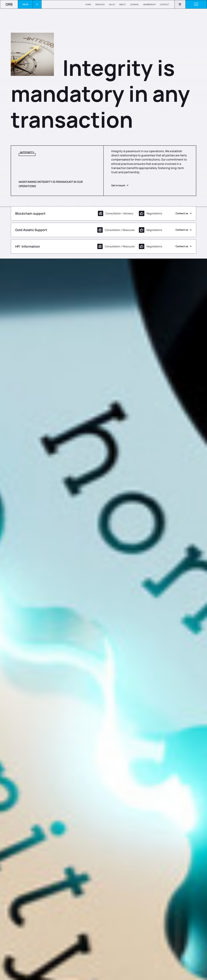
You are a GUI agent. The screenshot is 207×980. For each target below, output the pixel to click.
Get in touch (118, 186)
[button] (30, 4)
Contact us (182, 213)
